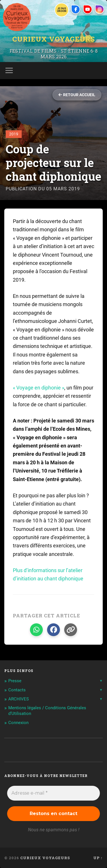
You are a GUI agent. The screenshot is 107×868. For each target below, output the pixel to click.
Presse (15, 681)
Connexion (18, 723)
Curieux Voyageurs (54, 39)
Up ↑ (98, 858)
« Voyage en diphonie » (39, 388)
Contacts (17, 690)
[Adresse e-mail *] (53, 793)
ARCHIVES (19, 699)
